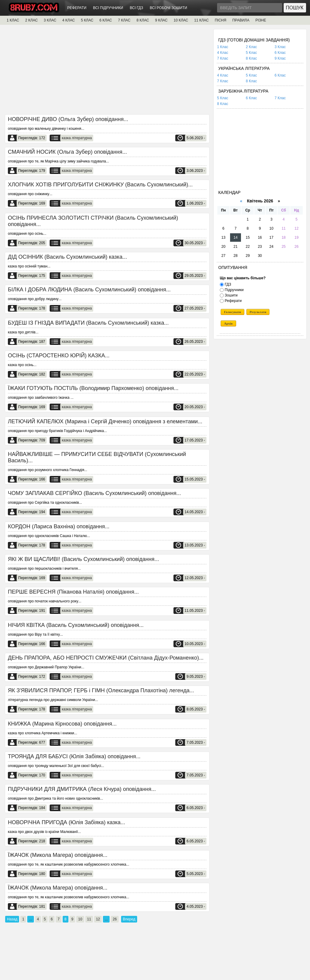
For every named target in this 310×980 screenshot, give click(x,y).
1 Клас (223, 47)
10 (80, 919)
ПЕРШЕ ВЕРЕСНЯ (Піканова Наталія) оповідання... (73, 592)
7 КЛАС (124, 20)
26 (115, 919)
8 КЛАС (143, 20)
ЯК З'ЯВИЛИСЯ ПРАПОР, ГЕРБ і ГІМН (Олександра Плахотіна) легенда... (101, 690)
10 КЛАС (181, 20)
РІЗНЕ (261, 20)
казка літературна (77, 138)
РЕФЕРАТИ (77, 8)
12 (98, 919)
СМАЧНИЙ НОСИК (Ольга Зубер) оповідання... (67, 152)
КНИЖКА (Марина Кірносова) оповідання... (62, 724)
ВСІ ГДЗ (137, 8)
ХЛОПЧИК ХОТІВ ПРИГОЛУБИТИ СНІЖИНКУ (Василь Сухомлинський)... (100, 185)
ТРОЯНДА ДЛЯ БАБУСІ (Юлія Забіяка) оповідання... (74, 756)
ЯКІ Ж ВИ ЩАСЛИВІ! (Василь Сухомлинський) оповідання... (83, 559)
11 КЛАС (201, 20)
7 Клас (223, 58)
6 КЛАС (106, 20)
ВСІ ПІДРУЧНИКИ (108, 8)
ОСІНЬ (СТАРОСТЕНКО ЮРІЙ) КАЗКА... (59, 356)
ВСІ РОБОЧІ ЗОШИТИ (169, 8)
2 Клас (251, 47)
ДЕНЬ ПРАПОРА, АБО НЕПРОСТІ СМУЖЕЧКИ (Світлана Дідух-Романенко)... (106, 658)
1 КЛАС (13, 20)
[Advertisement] (107, 72)
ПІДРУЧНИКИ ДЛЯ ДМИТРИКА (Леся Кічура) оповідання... (82, 789)
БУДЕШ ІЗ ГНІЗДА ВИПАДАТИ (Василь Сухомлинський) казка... (88, 323)
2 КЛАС (31, 20)
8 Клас (251, 58)
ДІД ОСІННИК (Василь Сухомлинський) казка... (67, 257)
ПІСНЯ (220, 20)
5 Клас (251, 53)
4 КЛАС (69, 20)
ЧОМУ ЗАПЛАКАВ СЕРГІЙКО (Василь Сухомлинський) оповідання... (94, 493)
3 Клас (280, 47)
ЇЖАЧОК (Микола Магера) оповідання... (58, 855)
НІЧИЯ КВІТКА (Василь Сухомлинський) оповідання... (76, 625)
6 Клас (280, 53)
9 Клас (280, 58)
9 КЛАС (161, 20)
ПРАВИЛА (241, 20)
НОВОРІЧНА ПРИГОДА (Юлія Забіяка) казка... (66, 822)
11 (89, 919)
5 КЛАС (87, 20)
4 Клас (223, 53)
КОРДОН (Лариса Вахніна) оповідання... (59, 526)
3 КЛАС (50, 20)
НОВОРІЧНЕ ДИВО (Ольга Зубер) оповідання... (68, 119)
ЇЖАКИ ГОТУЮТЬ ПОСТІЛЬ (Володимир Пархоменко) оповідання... (93, 388)
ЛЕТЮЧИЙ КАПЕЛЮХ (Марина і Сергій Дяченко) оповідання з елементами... (105, 421)
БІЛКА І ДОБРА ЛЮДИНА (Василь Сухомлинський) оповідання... (89, 290)
